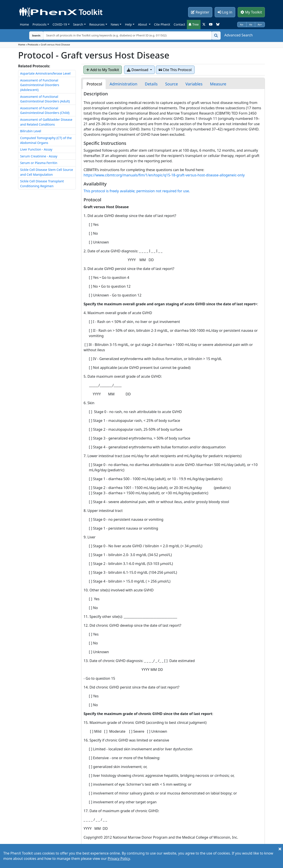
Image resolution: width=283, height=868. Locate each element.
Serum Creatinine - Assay (39, 156)
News (115, 24)
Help (128, 24)
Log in (225, 12)
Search (78, 24)
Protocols (39, 24)
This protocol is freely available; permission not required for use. (137, 191)
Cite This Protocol (175, 70)
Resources (97, 24)
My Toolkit (251, 12)
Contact (179, 24)
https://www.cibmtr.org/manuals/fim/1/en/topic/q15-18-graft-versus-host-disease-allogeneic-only (164, 175)
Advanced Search (239, 35)
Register (200, 12)
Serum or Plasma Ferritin (39, 163)
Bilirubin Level (31, 131)
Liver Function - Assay (36, 149)
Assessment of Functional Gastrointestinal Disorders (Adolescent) (40, 85)
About (143, 24)
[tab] (94, 84)
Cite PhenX (162, 24)
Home (24, 24)
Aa (251, 24)
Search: (33, 35)
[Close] (280, 849)
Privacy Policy (119, 859)
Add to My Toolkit (103, 70)
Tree (194, 24)
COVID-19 (60, 24)
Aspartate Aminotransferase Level (45, 73)
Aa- (242, 24)
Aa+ (260, 24)
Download (138, 70)
